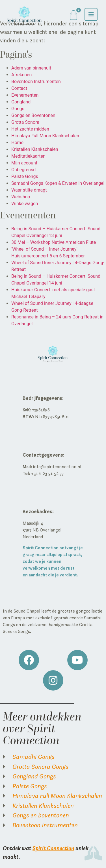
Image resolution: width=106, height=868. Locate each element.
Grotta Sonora (25, 122)
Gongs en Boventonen (33, 115)
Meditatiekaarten (28, 156)
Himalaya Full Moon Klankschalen (45, 136)
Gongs (18, 109)
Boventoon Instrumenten (36, 82)
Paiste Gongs (25, 176)
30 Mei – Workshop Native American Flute (54, 242)
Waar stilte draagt (29, 190)
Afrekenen (21, 75)
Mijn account (24, 163)
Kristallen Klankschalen (35, 149)
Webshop (21, 197)
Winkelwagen (25, 204)
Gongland (21, 102)
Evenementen (25, 95)
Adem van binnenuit (31, 68)
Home (17, 143)
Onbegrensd (23, 170)
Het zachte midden (30, 129)
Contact (19, 88)
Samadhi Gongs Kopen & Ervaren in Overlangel (58, 183)
